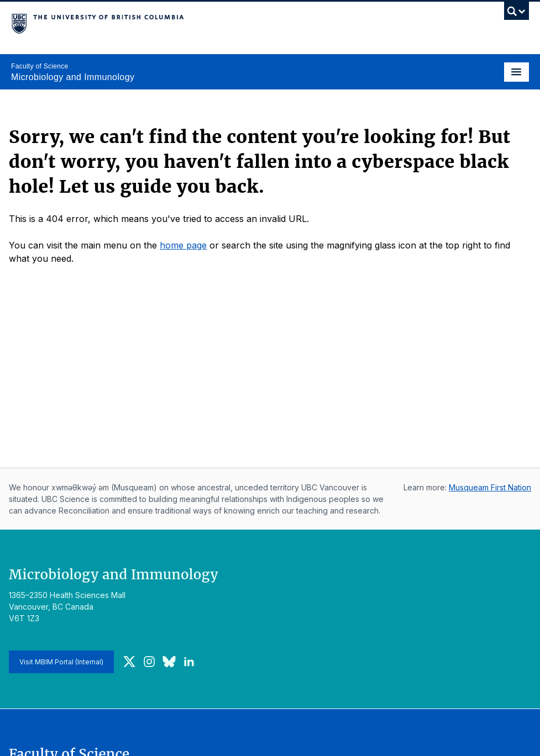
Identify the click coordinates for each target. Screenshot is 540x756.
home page (183, 245)
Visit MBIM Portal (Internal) (61, 662)
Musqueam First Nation (490, 487)
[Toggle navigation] (517, 72)
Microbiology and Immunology (73, 77)
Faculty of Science (40, 66)
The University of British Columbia (192, 23)
